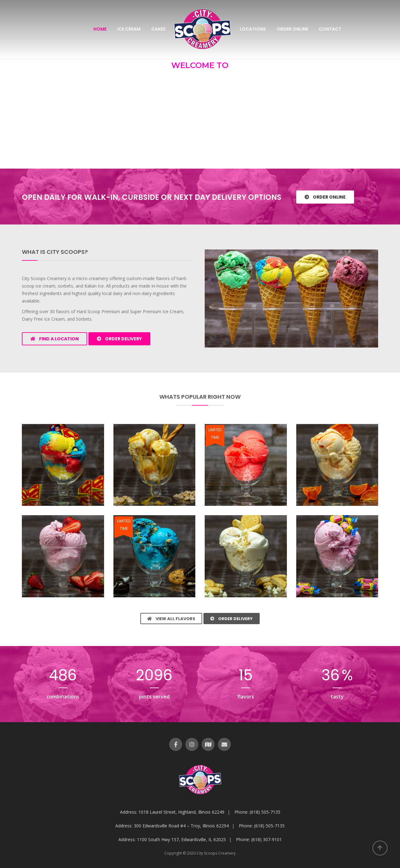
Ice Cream (129, 29)
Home (100, 29)
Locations (253, 29)
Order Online (292, 29)
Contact (330, 29)
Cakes (158, 29)
